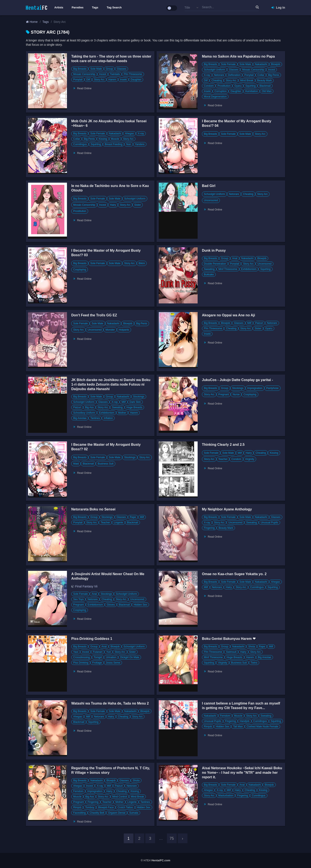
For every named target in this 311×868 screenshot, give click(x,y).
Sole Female (228, 64)
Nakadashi (261, 64)
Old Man (267, 91)
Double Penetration (215, 264)
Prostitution (224, 86)
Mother (122, 413)
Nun (129, 144)
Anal (235, 258)
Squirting (250, 86)
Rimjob (208, 727)
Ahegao (129, 133)
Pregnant (224, 394)
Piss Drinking (81, 663)
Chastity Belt (97, 813)
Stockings (139, 397)
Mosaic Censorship (84, 74)
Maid (76, 464)
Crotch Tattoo (125, 807)
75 (172, 838)
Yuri (109, 652)
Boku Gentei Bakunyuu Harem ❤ (229, 639)
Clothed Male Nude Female (262, 727)
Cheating (217, 80)
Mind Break (247, 80)
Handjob (245, 721)
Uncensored (211, 200)
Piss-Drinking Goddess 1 (92, 639)
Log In (278, 8)
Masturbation (226, 796)
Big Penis (274, 75)
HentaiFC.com (161, 860)
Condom (209, 86)
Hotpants (124, 330)
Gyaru (238, 86)
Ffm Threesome (133, 74)
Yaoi (76, 652)
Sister (138, 205)
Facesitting (79, 813)
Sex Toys (78, 599)
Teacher (223, 459)
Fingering (209, 528)
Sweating (209, 269)
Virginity (250, 459)
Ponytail (78, 80)
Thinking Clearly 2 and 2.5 (223, 445)
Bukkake (209, 275)
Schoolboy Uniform (84, 413)
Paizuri (259, 323)
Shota (251, 647)
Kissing (103, 139)
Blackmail (265, 86)
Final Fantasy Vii (86, 586)
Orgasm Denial (117, 813)
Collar (261, 75)
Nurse (236, 394)
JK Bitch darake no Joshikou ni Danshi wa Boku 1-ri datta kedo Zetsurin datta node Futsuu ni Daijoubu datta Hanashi (111, 384)
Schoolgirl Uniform (214, 70)
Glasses (121, 69)
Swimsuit (231, 652)
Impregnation (255, 388)
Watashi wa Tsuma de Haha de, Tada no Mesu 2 (110, 703)
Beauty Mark (264, 80)
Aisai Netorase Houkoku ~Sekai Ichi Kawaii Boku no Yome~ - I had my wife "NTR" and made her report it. (242, 773)
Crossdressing (82, 657)
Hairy (113, 205)
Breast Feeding (113, 144)
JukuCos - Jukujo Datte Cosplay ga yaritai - (237, 380)
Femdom (225, 716)
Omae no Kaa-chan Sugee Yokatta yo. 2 (234, 574)
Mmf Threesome (228, 269)
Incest (103, 74)
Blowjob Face (106, 807)
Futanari (98, 652)
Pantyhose (272, 388)
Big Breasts (80, 69)
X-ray (207, 75)
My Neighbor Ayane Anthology (227, 509)
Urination (111, 657)
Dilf (88, 80)
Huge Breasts (134, 407)
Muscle (115, 139)
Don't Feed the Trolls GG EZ (94, 315)
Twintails (115, 74)
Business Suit (106, 464)
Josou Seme (113, 663)
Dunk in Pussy (214, 250)
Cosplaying (80, 270)
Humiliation (251, 91)
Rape (133, 517)
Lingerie (118, 523)
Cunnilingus (80, 144)
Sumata (134, 813)
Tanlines (95, 418)
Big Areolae (80, 418)
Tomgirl (98, 657)
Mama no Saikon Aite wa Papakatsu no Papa (238, 56)
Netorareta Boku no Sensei (93, 509)
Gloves (111, 605)
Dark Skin (135, 402)
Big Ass (89, 407)
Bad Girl (209, 186)
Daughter (136, 80)
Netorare (219, 75)
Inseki (123, 80)
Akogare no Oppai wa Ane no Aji (228, 315)
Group (109, 69)
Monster (110, 330)
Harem (112, 80)
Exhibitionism (249, 269)
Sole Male (96, 69)
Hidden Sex (140, 605)
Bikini (142, 263)
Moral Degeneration (215, 97)
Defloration (234, 75)
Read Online (84, 88)
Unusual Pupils (269, 523)
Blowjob (276, 64)
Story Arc (99, 80)
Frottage (97, 663)
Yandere (140, 144)
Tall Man (238, 727)
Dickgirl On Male (130, 657)
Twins (254, 663)
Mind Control (120, 797)
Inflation (108, 418)
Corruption (221, 91)
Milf (249, 323)
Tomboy (90, 807)
